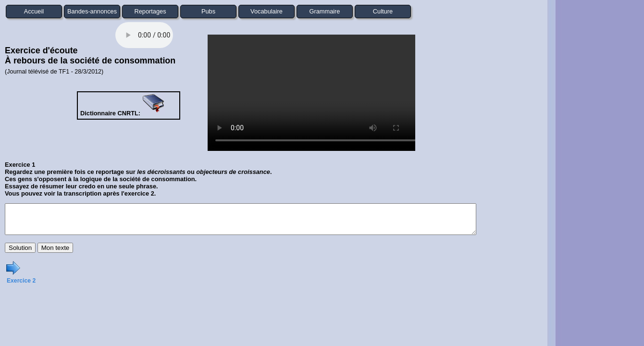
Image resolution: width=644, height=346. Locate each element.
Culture (383, 11)
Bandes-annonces (92, 11)
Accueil (34, 11)
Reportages (150, 11)
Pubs (208, 11)
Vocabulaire (266, 11)
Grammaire (325, 11)
